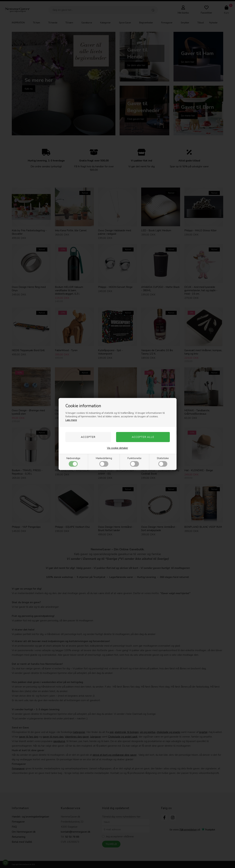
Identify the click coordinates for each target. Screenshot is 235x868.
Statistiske (163, 462)
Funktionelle (134, 462)
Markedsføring (104, 462)
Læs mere (71, 420)
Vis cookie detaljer (117, 448)
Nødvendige (73, 462)
